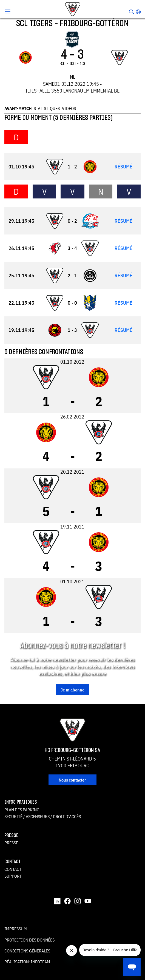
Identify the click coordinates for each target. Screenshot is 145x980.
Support (13, 876)
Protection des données (29, 940)
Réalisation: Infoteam (27, 962)
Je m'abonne (72, 690)
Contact (13, 869)
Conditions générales (27, 951)
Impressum (16, 929)
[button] (138, 12)
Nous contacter (72, 780)
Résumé (123, 167)
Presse (11, 843)
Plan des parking (22, 810)
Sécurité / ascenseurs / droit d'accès (43, 816)
